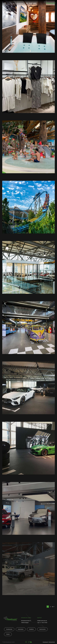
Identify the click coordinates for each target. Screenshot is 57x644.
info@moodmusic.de (42, 621)
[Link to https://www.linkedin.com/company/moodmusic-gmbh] (31, 642)
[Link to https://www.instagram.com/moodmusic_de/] (26, 642)
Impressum (45, 642)
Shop (31, 3)
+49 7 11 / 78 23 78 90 (42, 623)
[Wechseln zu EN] (27, 3)
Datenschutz (52, 642)
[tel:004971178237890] (17, 3)
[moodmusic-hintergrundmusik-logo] (50, 1)
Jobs (35, 3)
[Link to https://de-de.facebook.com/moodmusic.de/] (29, 642)
